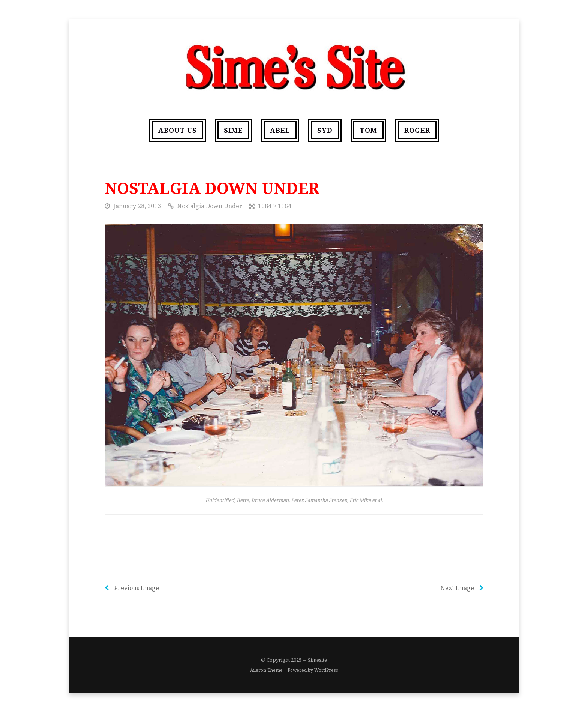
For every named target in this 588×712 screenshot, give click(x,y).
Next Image (462, 588)
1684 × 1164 (275, 206)
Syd (325, 130)
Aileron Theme (266, 670)
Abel (280, 130)
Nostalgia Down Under (210, 206)
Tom (368, 130)
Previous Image (132, 588)
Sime (233, 130)
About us (178, 130)
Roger (417, 130)
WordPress (326, 670)
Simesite (317, 660)
